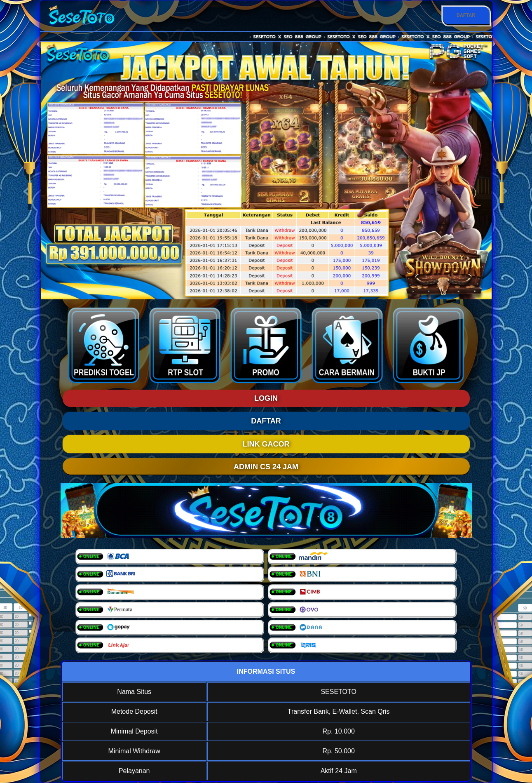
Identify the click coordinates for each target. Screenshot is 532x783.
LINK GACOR (266, 444)
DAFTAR (466, 15)
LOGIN (266, 398)
